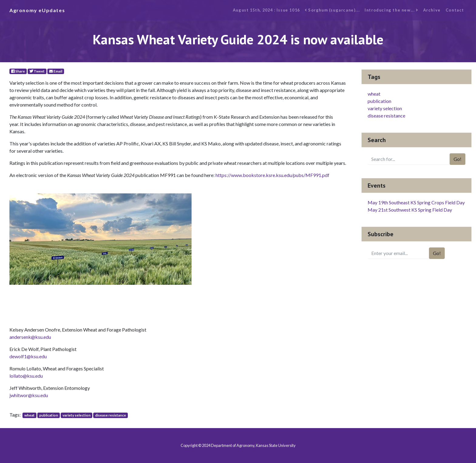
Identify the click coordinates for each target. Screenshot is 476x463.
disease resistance (110, 415)
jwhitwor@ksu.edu (29, 395)
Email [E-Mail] (56, 71)
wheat (29, 415)
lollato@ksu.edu (26, 376)
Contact (455, 10)
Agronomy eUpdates (37, 10)
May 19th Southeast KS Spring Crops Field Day (416, 202)
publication (49, 415)
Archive (432, 10)
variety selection (76, 415)
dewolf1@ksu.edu (28, 356)
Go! (457, 159)
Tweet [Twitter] (37, 71)
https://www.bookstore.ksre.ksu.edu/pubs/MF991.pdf (272, 175)
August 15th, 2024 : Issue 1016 (266, 10)
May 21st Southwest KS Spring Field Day (410, 210)
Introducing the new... (391, 10)
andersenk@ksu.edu (30, 337)
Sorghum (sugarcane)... (332, 10)
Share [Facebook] (18, 71)
